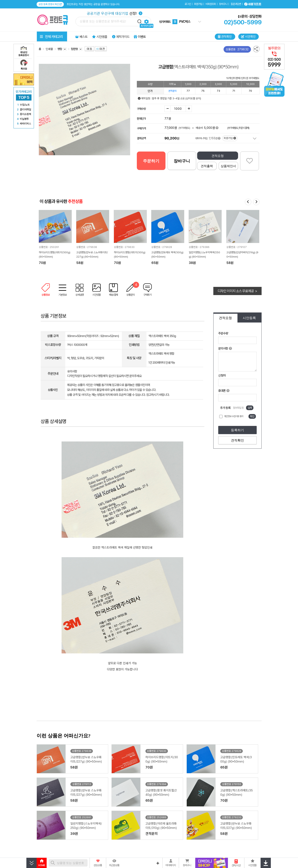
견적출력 (207, 166)
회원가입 (198, 4)
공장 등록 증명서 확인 (50, 4)
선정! (115, 13)
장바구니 (223, 4)
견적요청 (218, 156)
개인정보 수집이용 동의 (234, 416)
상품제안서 (228, 166)
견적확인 (237, 440)
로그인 (188, 4)
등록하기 (237, 430)
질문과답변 (236, 4)
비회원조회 (211, 4)
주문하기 (151, 161)
